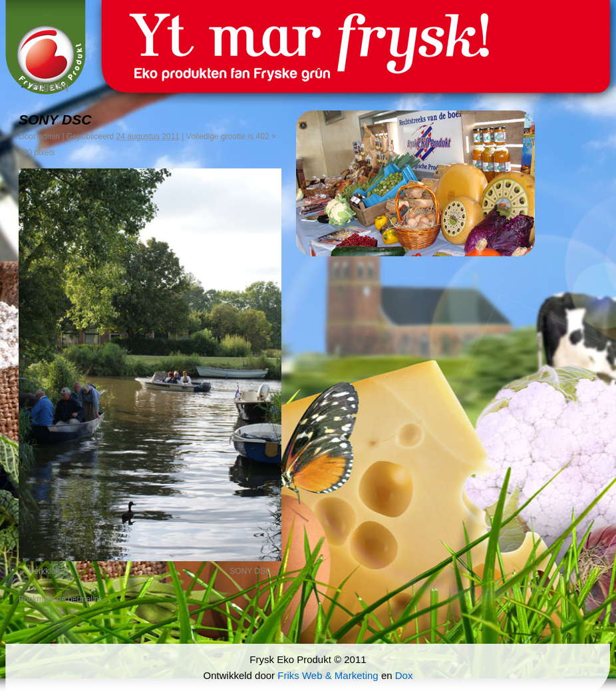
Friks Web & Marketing (328, 675)
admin (49, 136)
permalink (85, 599)
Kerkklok (44, 571)
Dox (404, 675)
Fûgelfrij (44, 87)
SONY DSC (250, 571)
